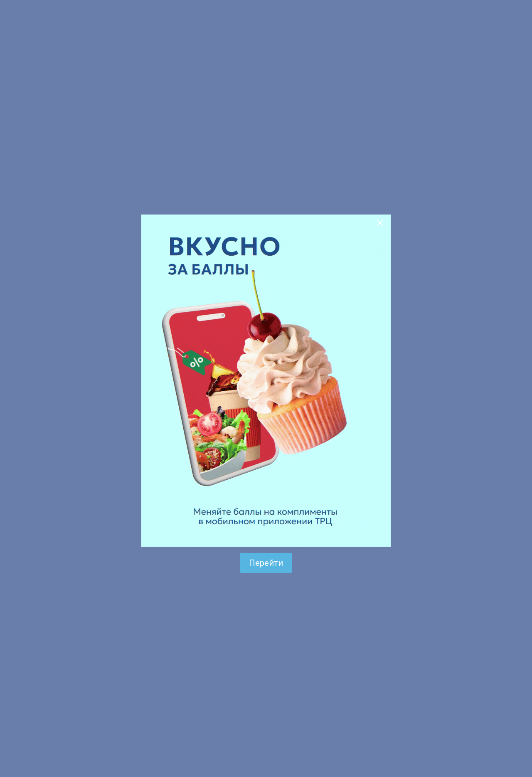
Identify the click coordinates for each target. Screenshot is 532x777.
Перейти (266, 563)
